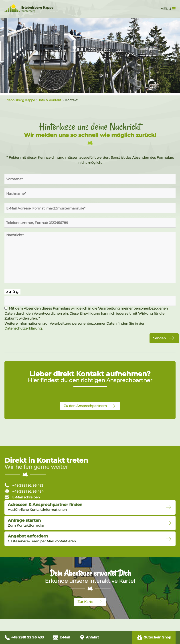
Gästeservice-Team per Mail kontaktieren (42, 539)
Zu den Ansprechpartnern (85, 406)
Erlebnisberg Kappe (20, 100)
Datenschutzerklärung (23, 328)
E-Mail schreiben (22, 497)
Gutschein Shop (154, 637)
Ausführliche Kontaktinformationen (45, 507)
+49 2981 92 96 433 (24, 485)
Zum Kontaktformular (26, 523)
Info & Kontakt (50, 100)
